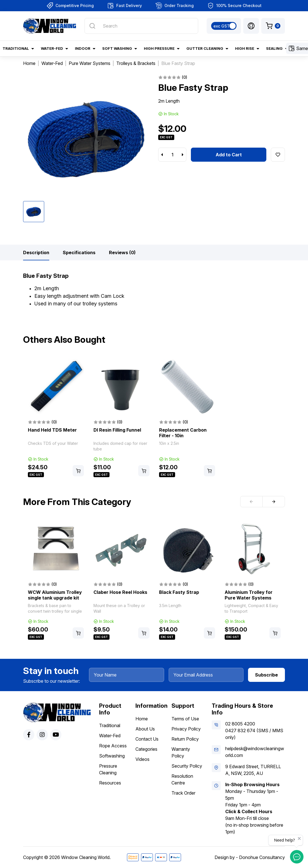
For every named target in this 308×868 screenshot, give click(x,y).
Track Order (183, 793)
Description (36, 252)
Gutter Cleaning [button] (205, 48)
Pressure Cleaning (108, 769)
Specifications (79, 252)
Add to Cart (229, 155)
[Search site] (92, 26)
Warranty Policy (181, 752)
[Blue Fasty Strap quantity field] (172, 155)
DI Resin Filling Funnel (117, 430)
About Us (145, 729)
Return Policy (185, 739)
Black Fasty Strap (179, 592)
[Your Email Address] (206, 675)
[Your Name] (127, 675)
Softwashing (112, 756)
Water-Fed (110, 736)
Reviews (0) (122, 252)
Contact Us (147, 739)
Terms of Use (185, 719)
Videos (142, 759)
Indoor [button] (83, 48)
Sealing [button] (274, 48)
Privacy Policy (186, 729)
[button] (251, 26)
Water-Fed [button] (52, 48)
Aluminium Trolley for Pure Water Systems (249, 595)
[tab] (36, 252)
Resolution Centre (182, 779)
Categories (146, 749)
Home (142, 719)
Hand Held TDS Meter (52, 430)
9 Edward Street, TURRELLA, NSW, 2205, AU (253, 770)
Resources (110, 783)
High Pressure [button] (159, 48)
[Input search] (141, 26)
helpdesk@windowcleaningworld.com (255, 752)
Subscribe (266, 675)
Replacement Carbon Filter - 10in (183, 433)
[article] (56, 419)
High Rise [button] (245, 48)
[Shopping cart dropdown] (273, 26)
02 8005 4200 (240, 724)
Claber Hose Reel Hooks (120, 592)
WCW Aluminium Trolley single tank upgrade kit (55, 595)
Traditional (110, 725)
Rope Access (113, 746)
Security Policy (187, 766)
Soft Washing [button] (117, 48)
